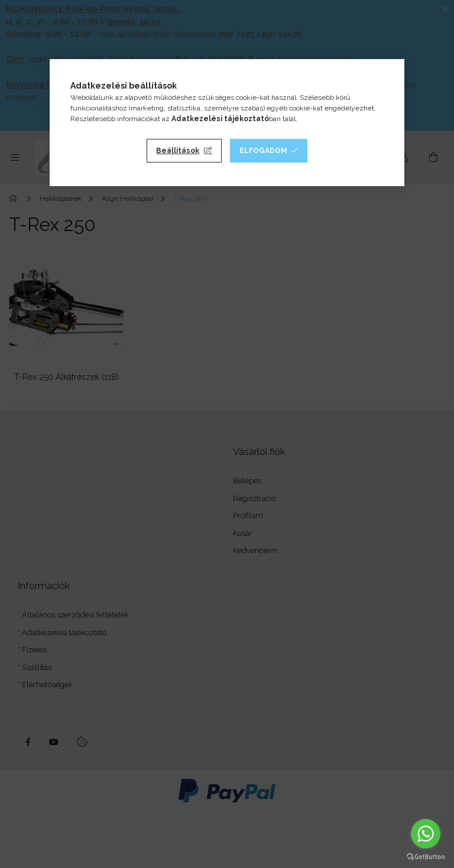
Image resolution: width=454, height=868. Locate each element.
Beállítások (178, 151)
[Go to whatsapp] (426, 834)
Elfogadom (263, 151)
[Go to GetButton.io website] (426, 856)
